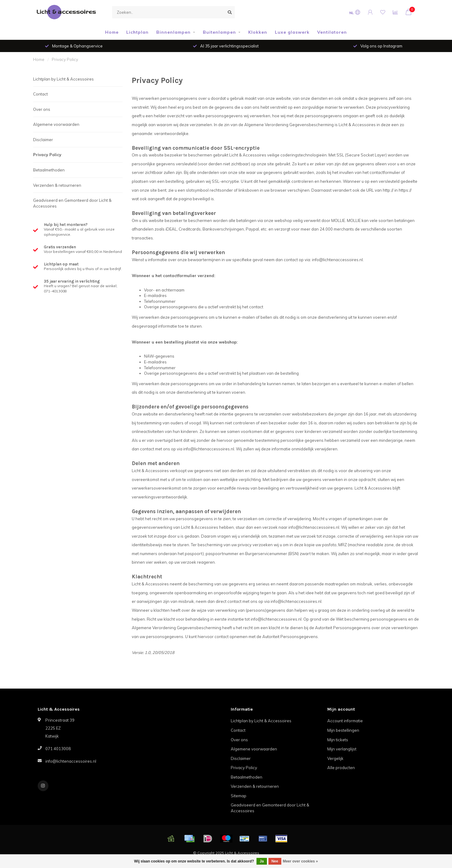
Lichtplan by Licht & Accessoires (63, 79)
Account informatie (345, 721)
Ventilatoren (332, 32)
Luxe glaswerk (292, 32)
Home (112, 32)
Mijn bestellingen (343, 730)
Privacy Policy (47, 155)
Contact (40, 94)
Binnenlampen (173, 32)
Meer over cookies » (300, 861)
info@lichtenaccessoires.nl (71, 761)
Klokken (258, 32)
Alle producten (341, 768)
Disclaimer (43, 140)
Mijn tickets (338, 740)
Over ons (42, 109)
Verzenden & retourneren (57, 185)
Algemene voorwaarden (56, 124)
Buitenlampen (219, 32)
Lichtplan (137, 32)
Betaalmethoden (49, 170)
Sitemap (239, 796)
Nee (275, 861)
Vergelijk (335, 758)
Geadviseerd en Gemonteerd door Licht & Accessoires (72, 203)
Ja (262, 861)
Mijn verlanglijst (342, 749)
